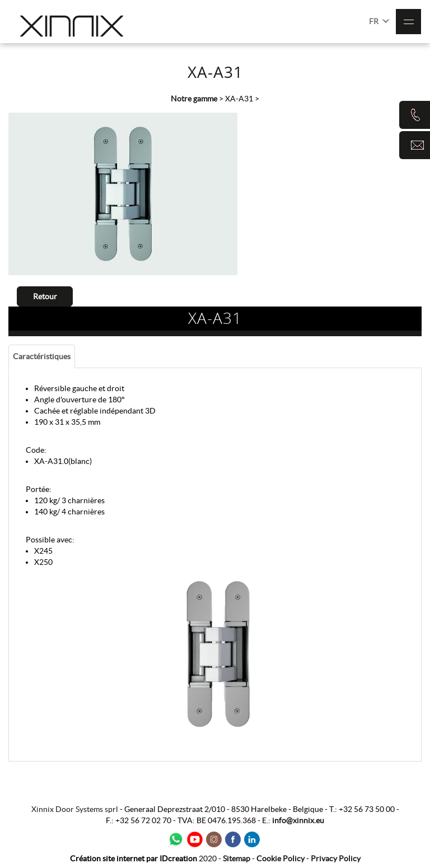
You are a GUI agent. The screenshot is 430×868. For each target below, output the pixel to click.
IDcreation (134, 858)
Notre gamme (194, 99)
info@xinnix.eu (298, 820)
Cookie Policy (281, 858)
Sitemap (237, 858)
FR (379, 20)
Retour (45, 296)
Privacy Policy (336, 858)
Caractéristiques (42, 356)
